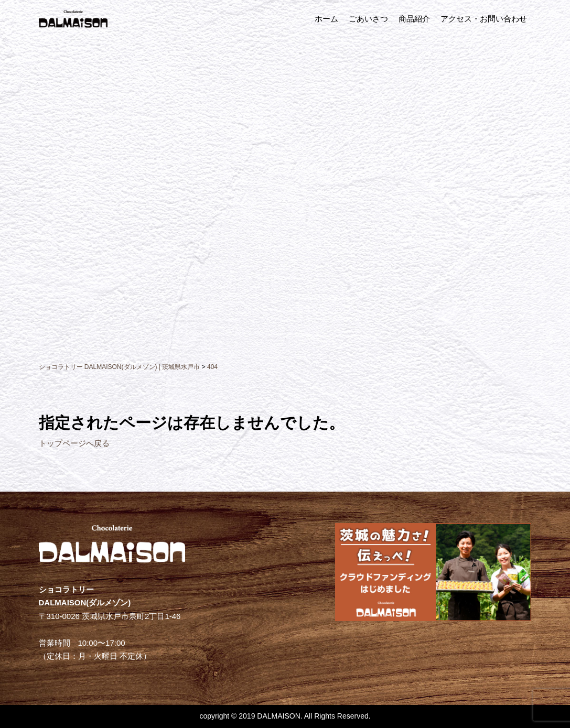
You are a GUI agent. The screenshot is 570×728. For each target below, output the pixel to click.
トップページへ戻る (74, 443)
